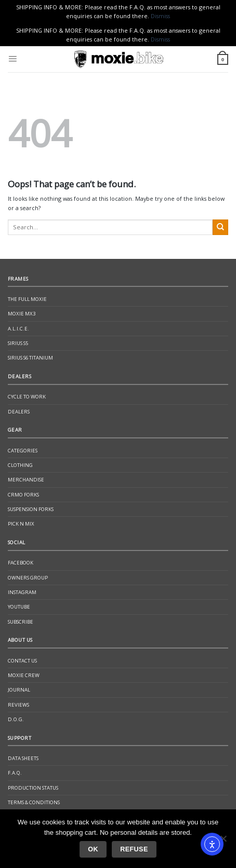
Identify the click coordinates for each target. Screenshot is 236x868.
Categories (23, 451)
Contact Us (22, 661)
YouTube (19, 607)
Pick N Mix (21, 524)
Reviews (18, 705)
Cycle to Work (27, 397)
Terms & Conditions (34, 802)
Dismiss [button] (160, 16)
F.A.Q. (15, 773)
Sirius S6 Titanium (30, 358)
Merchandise (26, 480)
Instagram (22, 592)
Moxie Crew (24, 675)
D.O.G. (16, 719)
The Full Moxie (27, 299)
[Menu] (12, 59)
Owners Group (28, 578)
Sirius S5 (18, 343)
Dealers (19, 412)
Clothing (20, 465)
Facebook (21, 563)
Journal (19, 690)
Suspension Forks (31, 509)
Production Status (33, 788)
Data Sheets (23, 758)
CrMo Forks (23, 495)
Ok (93, 849)
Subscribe (21, 622)
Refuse (134, 849)
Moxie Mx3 (22, 314)
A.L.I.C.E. (18, 329)
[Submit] (220, 227)
